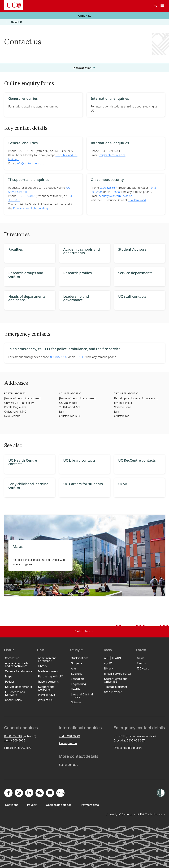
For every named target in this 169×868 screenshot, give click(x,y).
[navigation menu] (162, 6)
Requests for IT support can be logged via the (37, 188)
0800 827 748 (13, 736)
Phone (95, 188)
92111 (81, 357)
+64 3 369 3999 (15, 740)
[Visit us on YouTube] (50, 793)
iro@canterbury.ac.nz (112, 155)
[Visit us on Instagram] (19, 793)
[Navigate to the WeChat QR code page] (40, 793)
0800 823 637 (108, 188)
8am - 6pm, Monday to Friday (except (32, 155)
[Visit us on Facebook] (8, 793)
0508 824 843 (27, 196)
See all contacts (69, 765)
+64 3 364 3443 (69, 736)
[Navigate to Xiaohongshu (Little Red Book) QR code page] (60, 793)
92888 (116, 192)
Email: (95, 155)
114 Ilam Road (137, 200)
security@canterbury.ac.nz (115, 196)
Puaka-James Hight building (30, 208)
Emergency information (127, 748)
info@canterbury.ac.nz (30, 163)
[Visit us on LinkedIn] (29, 793)
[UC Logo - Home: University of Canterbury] (14, 5)
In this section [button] (84, 68)
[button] (84, 16)
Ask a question (68, 743)
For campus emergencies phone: (29, 357)
